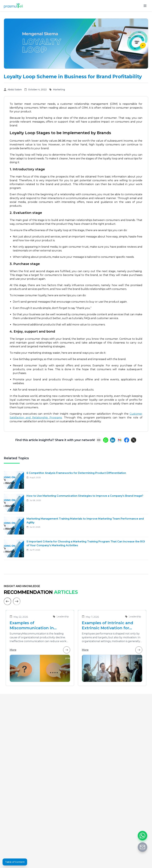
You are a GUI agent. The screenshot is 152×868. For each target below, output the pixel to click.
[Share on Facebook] (127, 440)
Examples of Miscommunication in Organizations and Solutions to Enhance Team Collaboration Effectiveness (38, 626)
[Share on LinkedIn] (113, 440)
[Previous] (7, 601)
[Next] (17, 601)
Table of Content (15, 862)
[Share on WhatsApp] (106, 440)
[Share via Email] (120, 440)
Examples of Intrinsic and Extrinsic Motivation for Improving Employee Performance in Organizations (107, 626)
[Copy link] (99, 440)
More (40, 650)
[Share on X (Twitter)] (134, 440)
